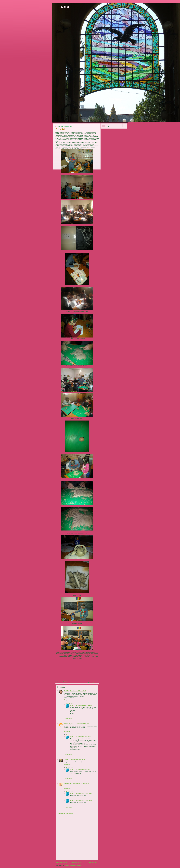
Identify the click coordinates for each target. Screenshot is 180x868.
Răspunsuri (69, 703)
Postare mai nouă (62, 862)
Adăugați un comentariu (65, 814)
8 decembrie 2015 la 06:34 (81, 784)
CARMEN (67, 691)
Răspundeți (67, 700)
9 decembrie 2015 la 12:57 (84, 800)
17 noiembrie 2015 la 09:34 (82, 724)
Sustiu (97, 683)
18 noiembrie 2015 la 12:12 (84, 705)
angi (72, 705)
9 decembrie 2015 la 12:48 (84, 793)
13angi (65, 7)
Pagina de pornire (77, 862)
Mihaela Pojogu (69, 724)
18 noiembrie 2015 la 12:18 (84, 769)
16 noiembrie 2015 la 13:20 (78, 691)
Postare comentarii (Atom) (73, 866)
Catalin (66, 760)
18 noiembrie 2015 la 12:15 (84, 737)
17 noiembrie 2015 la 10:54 (77, 760)
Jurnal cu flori (68, 784)
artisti (94, 683)
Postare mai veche (92, 862)
